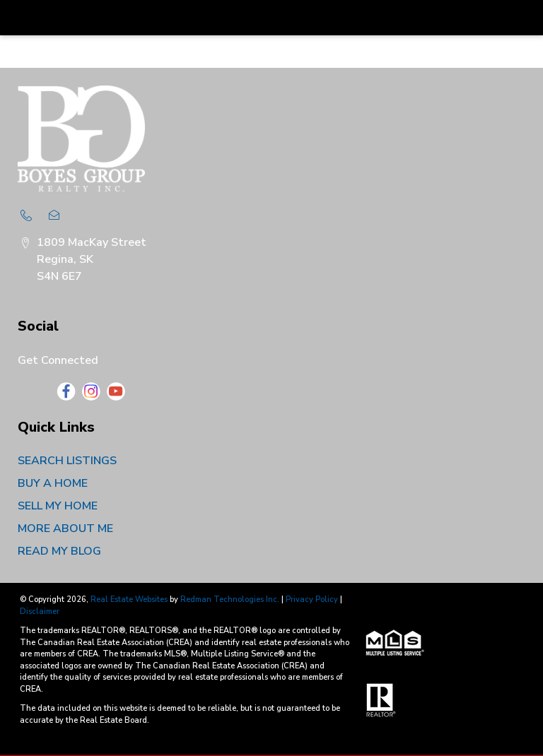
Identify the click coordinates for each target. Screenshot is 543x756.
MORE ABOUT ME (65, 528)
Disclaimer (40, 612)
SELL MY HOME (58, 506)
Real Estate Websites (130, 600)
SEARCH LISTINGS (67, 461)
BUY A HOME (53, 483)
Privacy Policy (312, 600)
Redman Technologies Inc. (231, 600)
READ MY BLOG (59, 551)
